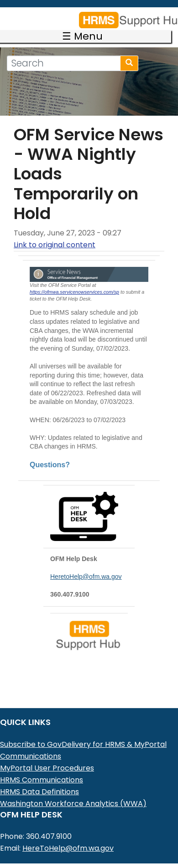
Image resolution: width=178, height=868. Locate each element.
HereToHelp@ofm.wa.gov (68, 835)
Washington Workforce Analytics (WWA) (73, 791)
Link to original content (55, 232)
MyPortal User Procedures (47, 755)
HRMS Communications (42, 767)
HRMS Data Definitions (39, 779)
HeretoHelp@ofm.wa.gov (86, 564)
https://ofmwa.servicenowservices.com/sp (74, 279)
